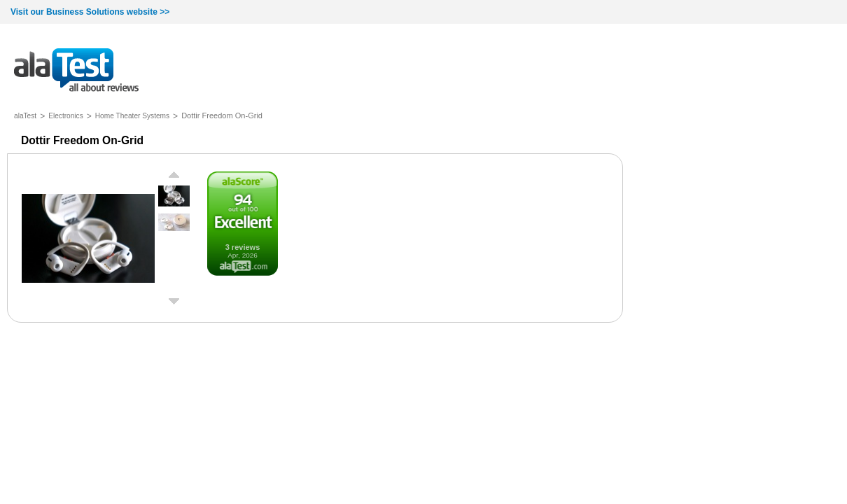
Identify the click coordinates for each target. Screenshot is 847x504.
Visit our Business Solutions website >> (90, 12)
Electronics (66, 116)
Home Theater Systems (132, 116)
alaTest (25, 116)
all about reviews (76, 71)
